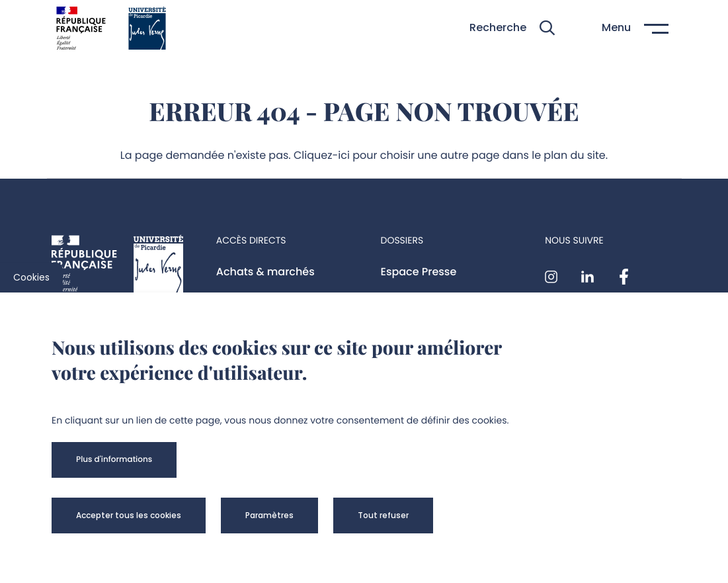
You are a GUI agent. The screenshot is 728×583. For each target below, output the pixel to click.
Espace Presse (419, 272)
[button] (512, 28)
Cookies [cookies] (31, 277)
